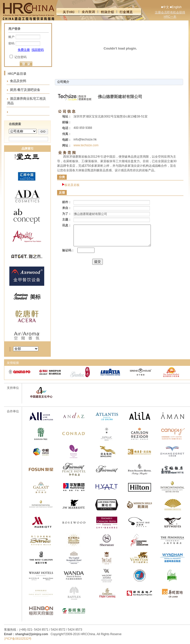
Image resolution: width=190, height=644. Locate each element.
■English (176, 7)
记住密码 (20, 57)
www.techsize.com (86, 145)
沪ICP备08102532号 (18, 639)
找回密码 (38, 50)
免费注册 (24, 50)
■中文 (165, 7)
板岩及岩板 (72, 185)
